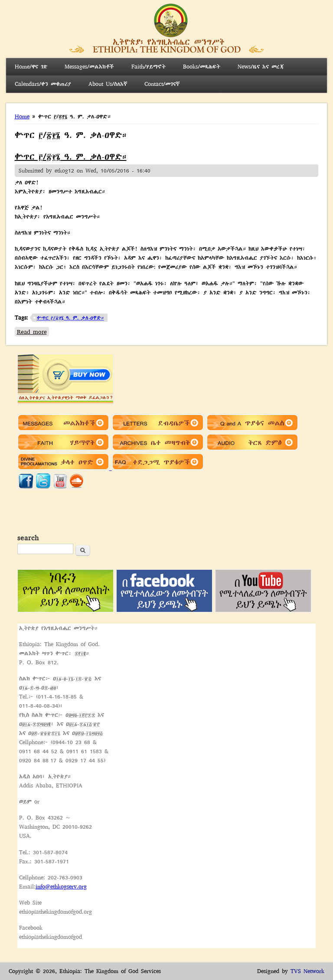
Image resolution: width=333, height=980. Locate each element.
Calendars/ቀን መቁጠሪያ (43, 84)
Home (22, 116)
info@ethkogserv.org (61, 887)
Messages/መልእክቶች (89, 67)
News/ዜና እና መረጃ (261, 67)
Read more (33, 331)
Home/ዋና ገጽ (31, 67)
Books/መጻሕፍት (202, 67)
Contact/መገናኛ (162, 84)
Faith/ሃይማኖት (149, 67)
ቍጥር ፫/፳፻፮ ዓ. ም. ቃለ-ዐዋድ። (71, 157)
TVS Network (307, 971)
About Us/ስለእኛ (108, 84)
